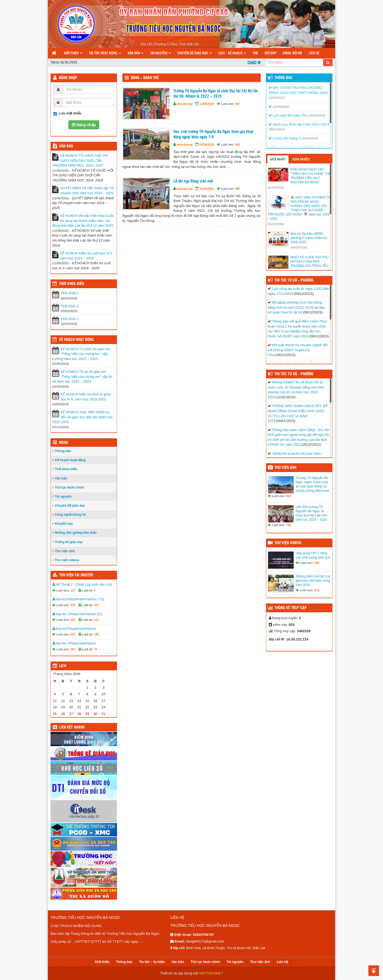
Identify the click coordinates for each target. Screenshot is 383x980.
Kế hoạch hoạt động (76, 340)
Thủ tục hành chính (69, 487)
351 (73, 649)
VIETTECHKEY (211, 973)
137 (73, 590)
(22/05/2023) (310, 138)
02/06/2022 (207, 144)
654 (288, 496)
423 (73, 634)
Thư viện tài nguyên (76, 575)
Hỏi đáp (270, 53)
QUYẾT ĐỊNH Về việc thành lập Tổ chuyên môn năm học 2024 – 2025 (87, 191)
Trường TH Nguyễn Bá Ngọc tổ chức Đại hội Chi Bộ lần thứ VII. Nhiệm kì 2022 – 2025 (216, 94)
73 (95, 649)
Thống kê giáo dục (69, 542)
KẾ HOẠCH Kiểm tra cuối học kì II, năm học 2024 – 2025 (87, 256)
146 (96, 634)
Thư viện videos (67, 560)
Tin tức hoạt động (105, 53)
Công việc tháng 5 (284, 138)
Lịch (63, 666)
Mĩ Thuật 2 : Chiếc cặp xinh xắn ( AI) (82, 584)
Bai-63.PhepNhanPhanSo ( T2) (78, 599)
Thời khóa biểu (66, 469)
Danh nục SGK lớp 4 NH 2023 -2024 (299, 124)
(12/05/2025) (277, 98)
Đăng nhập (68, 78)
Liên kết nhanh (72, 727)
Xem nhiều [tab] (301, 159)
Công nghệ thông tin (70, 515)
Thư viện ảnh (65, 551)
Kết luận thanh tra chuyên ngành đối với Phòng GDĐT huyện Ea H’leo (298, 350)
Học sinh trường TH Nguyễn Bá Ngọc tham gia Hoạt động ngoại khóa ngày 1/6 (213, 135)
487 (238, 189)
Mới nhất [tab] (278, 159)
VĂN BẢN (66, 146)
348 (317, 563)
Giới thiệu (73, 53)
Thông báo (63, 451)
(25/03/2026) (276, 224)
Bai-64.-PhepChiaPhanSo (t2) (77, 614)
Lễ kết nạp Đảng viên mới (193, 181)
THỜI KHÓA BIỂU (72, 284)
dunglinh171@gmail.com (205, 941)
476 (73, 605)
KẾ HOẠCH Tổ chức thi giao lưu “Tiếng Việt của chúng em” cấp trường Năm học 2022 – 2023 (81, 354)
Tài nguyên (161, 53)
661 (238, 144)
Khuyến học (64, 524)
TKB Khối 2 (70, 319)
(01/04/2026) (276, 188)
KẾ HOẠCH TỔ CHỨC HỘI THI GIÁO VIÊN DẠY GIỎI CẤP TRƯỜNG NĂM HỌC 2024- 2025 (80, 160)
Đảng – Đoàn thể (145, 78)
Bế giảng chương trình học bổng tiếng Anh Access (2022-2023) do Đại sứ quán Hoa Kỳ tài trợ (296, 307)
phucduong (185, 104)
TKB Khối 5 (70, 293)
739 (288, 525)
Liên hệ (314, 53)
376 (317, 590)
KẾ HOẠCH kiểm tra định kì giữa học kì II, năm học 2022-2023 (86, 397)
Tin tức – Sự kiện (152, 962)
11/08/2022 (207, 104)
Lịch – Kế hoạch (232, 53)
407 (238, 104)
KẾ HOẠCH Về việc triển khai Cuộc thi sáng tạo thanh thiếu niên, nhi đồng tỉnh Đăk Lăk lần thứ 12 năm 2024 (83, 221)
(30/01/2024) (317, 115)
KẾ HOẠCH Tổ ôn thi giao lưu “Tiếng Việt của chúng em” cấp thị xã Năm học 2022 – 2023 (82, 377)
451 (73, 620)
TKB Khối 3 (70, 306)
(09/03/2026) (299, 247)
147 (96, 605)
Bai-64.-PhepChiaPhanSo (74, 643)
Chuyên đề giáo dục (195, 53)
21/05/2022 (207, 189)
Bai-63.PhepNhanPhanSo (74, 629)
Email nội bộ (293, 53)
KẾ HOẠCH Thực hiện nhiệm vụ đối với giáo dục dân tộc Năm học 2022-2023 (82, 417)
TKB (255, 53)
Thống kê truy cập (291, 608)
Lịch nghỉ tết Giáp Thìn (288, 115)
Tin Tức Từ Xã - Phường (294, 280)
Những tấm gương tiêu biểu (76, 533)
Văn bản (136, 53)
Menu (64, 443)
